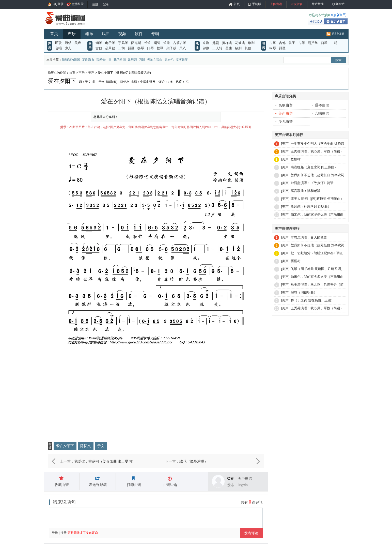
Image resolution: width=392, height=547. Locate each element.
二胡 (121, 48)
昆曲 (229, 48)
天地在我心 (155, 60)
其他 (248, 48)
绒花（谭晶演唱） (194, 461)
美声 (78, 43)
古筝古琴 (180, 43)
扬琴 (141, 48)
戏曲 (106, 34)
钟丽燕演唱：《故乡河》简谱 (312, 183)
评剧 (206, 48)
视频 (122, 34)
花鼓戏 (240, 43)
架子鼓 (171, 48)
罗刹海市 (88, 60)
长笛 (147, 43)
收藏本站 (338, 4)
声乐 (72, 34)
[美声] (285, 143)
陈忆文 (86, 446)
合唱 (58, 48)
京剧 (206, 43)
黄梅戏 (227, 43)
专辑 (155, 34)
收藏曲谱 (62, 485)
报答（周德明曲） (304, 292)
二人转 (217, 48)
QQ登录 (58, 4)
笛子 (292, 43)
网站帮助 (318, 4)
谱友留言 (297, 4)
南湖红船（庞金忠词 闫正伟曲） (314, 167)
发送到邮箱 (98, 485)
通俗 (68, 43)
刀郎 (142, 60)
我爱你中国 (104, 60)
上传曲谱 (276, 4)
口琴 (150, 48)
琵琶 (131, 48)
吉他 (99, 48)
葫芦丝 (110, 48)
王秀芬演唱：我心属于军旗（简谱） (317, 151)
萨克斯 (136, 43)
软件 (139, 34)
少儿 (68, 48)
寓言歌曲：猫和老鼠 (305, 191)
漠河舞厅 (182, 60)
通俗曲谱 (320, 105)
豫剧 (251, 43)
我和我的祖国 (71, 60)
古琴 (302, 43)
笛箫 (167, 43)
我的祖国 (120, 60)
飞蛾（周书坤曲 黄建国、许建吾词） (318, 269)
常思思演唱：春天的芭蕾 (309, 237)
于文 (101, 446)
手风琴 (123, 43)
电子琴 (110, 43)
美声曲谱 (245, 478)
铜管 (157, 43)
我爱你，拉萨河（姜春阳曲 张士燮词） (105, 461)
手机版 (257, 4)
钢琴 (99, 43)
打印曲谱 (134, 485)
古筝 (273, 43)
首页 (237, 4)
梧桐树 (296, 159)
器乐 (89, 34)
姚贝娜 (132, 60)
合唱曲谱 (320, 113)
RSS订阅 (339, 34)
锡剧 (238, 48)
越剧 (216, 43)
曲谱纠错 (170, 485)
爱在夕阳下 (65, 446)
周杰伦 (169, 60)
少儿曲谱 (284, 121)
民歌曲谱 (284, 105)
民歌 (58, 43)
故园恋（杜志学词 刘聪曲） (311, 207)
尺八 (183, 48)
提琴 (160, 48)
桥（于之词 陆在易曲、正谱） (313, 300)
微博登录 (78, 4)
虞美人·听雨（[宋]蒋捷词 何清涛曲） (317, 199)
